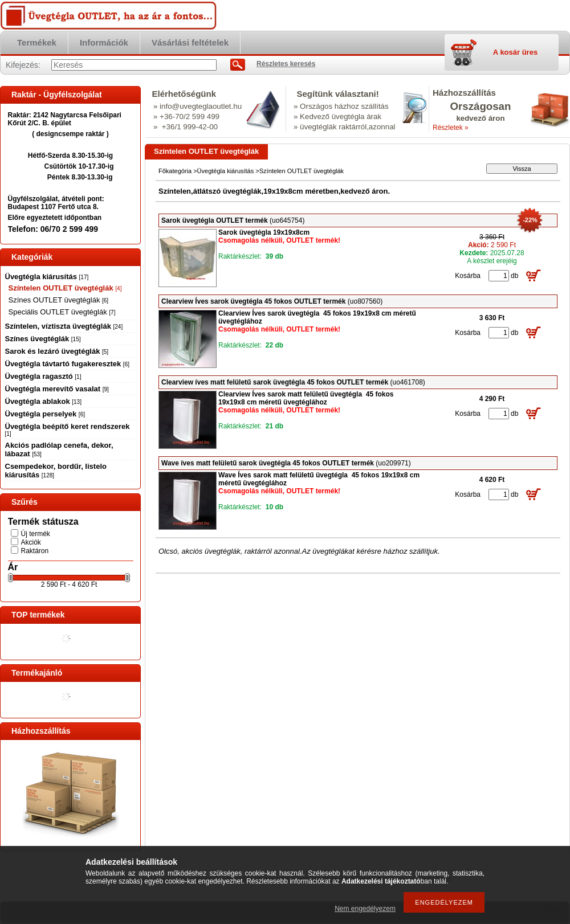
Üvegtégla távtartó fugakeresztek (67, 364)
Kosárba (468, 276)
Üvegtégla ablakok (43, 401)
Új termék (36, 534)
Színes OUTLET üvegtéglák (59, 300)
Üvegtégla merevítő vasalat (57, 389)
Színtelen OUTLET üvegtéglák (65, 288)
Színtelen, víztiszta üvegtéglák (64, 326)
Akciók (31, 542)
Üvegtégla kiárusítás (47, 277)
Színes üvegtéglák (43, 339)
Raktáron (35, 551)
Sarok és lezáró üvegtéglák (57, 351)
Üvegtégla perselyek (45, 414)
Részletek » (451, 128)
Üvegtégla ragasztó (43, 376)
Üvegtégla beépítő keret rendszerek (68, 430)
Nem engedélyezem (365, 909)
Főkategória (175, 171)
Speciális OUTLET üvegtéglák (62, 312)
